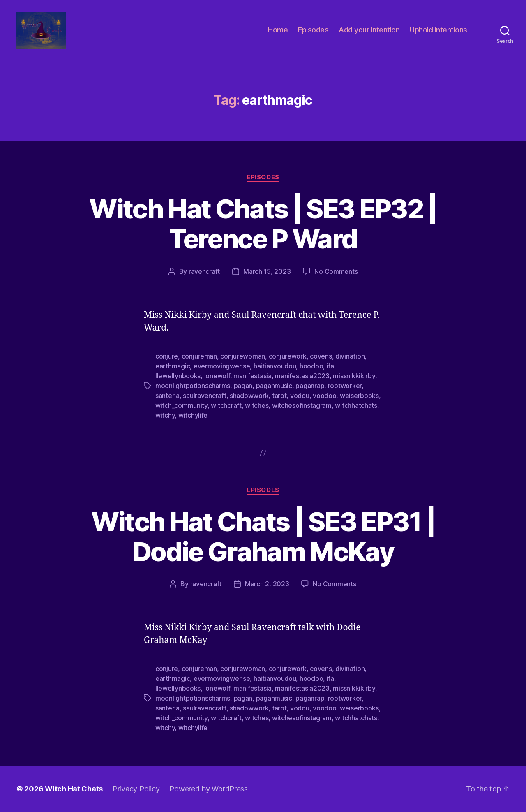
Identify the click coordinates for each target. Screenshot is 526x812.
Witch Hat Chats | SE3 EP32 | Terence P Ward (263, 224)
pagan (243, 386)
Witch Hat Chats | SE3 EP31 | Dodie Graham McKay (263, 537)
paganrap (310, 386)
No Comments (336, 271)
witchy (165, 415)
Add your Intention (369, 30)
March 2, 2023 (267, 584)
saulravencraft (204, 396)
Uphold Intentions (438, 30)
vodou (300, 396)
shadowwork (249, 396)
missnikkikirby (354, 376)
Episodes (313, 30)
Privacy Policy (136, 789)
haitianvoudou (275, 366)
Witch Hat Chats (74, 789)
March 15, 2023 (267, 271)
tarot (279, 396)
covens (321, 356)
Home (278, 30)
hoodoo (311, 366)
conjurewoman (243, 356)
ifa (330, 366)
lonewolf (217, 376)
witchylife (193, 415)
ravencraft (204, 271)
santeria (167, 396)
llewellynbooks (178, 376)
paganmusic (274, 386)
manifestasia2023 (302, 376)
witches (257, 405)
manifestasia (253, 376)
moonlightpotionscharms (193, 386)
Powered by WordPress (209, 789)
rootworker (345, 386)
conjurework (288, 356)
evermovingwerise (222, 366)
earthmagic (173, 366)
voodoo (324, 396)
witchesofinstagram (302, 405)
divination (350, 356)
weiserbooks (359, 396)
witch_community (181, 405)
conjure (167, 356)
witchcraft (226, 405)
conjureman (199, 356)
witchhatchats (356, 405)
